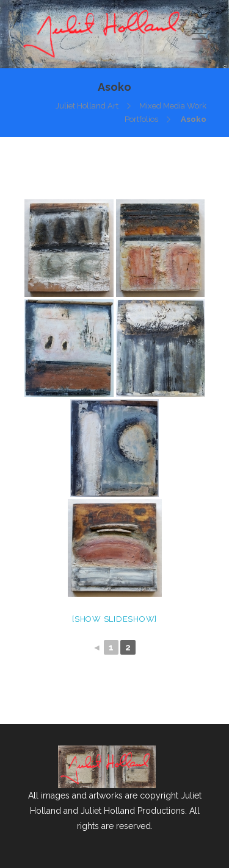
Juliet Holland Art (87, 106)
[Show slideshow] (114, 619)
